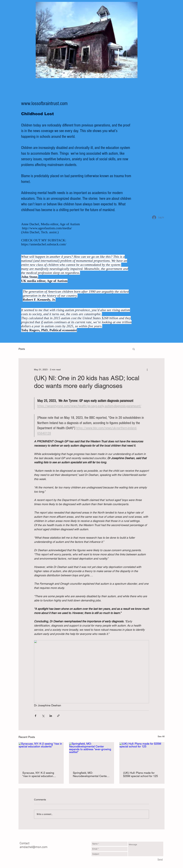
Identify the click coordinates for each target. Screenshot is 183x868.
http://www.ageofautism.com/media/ (47, 228)
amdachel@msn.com (33, 847)
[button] (134, 349)
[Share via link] (58, 716)
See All (161, 736)
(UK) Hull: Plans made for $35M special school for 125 (141, 774)
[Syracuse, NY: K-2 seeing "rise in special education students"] (41, 755)
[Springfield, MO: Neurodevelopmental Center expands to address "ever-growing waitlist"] (92, 755)
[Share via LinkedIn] (51, 716)
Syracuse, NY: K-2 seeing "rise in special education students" (38, 774)
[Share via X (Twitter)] (43, 716)
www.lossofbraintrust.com (44, 104)
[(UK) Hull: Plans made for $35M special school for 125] (142, 755)
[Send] (160, 860)
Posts (22, 349)
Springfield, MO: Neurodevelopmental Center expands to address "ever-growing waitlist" (90, 774)
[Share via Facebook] (35, 716)
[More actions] (147, 370)
